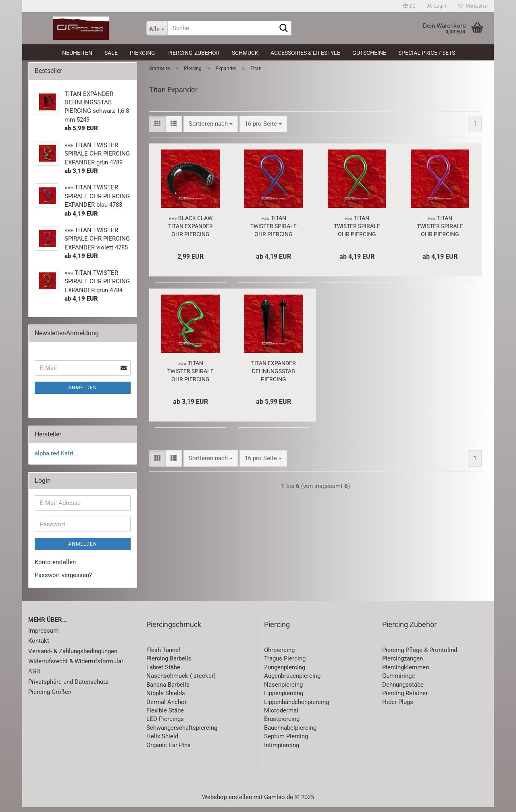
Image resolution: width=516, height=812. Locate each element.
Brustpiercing (282, 724)
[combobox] (211, 128)
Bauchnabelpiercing (290, 732)
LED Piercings (165, 724)
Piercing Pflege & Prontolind (420, 654)
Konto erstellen (55, 567)
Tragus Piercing (285, 663)
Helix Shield (162, 741)
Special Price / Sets (427, 53)
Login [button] (437, 6)
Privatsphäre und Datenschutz (68, 686)
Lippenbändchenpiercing (296, 706)
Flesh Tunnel (163, 654)
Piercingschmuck (174, 629)
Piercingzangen (403, 663)
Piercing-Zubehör (193, 53)
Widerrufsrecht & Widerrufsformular (76, 666)
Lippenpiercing (284, 698)
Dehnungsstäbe (403, 689)
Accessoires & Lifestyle (305, 53)
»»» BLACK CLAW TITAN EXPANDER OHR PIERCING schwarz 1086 (190, 231)
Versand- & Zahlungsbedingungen (73, 656)
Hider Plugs (398, 706)
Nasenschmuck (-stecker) (181, 681)
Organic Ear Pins (169, 750)
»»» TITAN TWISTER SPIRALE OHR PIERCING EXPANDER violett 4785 (440, 231)
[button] (409, 6)
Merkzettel (473, 6)
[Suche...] (157, 28)
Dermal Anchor (166, 706)
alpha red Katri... (56, 458)
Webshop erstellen (227, 802)
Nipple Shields (166, 698)
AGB (34, 676)
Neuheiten (77, 53)
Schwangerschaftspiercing (182, 732)
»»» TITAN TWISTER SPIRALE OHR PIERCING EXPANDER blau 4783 (274, 231)
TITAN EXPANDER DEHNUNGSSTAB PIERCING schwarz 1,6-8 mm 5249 (274, 376)
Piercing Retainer (405, 698)
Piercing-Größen (50, 697)
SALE (111, 53)
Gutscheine (369, 53)
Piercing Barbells (169, 663)
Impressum (43, 635)
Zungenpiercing (285, 672)
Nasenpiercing (283, 689)
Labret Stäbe (163, 672)
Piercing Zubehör (409, 629)
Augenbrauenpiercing (292, 681)
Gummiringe (398, 681)
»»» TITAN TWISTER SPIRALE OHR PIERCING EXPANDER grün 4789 (190, 376)
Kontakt (39, 645)
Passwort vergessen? (63, 579)
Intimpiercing (282, 750)
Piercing (143, 53)
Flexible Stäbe (165, 715)
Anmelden (83, 393)
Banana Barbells (168, 689)
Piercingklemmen (406, 672)
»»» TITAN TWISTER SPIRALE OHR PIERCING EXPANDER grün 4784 (357, 231)
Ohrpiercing (279, 654)
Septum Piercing (286, 741)
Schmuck (245, 53)
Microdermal (281, 715)
